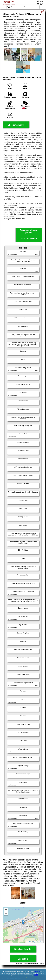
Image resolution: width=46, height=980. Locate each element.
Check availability (16, 125)
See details (23, 959)
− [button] (6, 914)
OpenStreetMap (38, 942)
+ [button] (6, 910)
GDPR (36, 975)
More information (29, 239)
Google (38, 971)
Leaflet (29, 942)
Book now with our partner (29, 231)
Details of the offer (23, 949)
